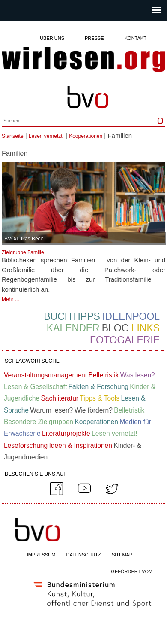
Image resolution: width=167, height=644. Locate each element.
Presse (94, 38)
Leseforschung (26, 445)
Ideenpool (131, 316)
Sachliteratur (60, 398)
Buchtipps (72, 316)
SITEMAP (122, 555)
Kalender (73, 328)
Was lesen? (138, 375)
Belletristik (103, 375)
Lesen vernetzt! (46, 136)
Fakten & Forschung (98, 387)
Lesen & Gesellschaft (35, 387)
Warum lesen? (51, 410)
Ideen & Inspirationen (81, 445)
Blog (116, 328)
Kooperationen (86, 136)
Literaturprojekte (66, 433)
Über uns (52, 38)
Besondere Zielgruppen (39, 422)
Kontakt (136, 38)
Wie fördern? (94, 410)
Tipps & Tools (100, 398)
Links (146, 328)
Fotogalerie (125, 340)
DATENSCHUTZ (84, 555)
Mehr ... (10, 299)
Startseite (13, 136)
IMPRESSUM (41, 555)
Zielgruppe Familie (23, 252)
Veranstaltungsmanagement (45, 375)
